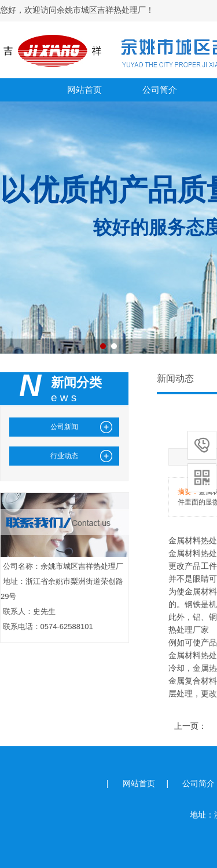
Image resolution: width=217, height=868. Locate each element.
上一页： (190, 726)
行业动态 (64, 456)
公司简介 (160, 90)
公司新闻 (64, 427)
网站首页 (84, 90)
